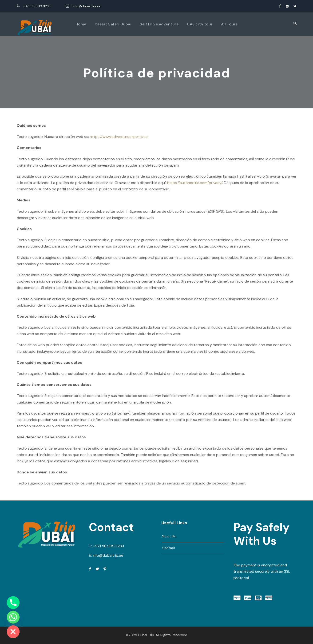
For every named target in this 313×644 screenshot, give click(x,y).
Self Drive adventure (159, 24)
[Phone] (13, 603)
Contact (168, 548)
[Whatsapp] (13, 617)
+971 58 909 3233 (34, 6)
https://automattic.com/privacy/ (195, 183)
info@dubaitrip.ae (83, 6)
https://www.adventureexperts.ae (119, 137)
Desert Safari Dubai (113, 24)
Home (81, 24)
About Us (168, 536)
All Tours (229, 24)
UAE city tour (200, 24)
